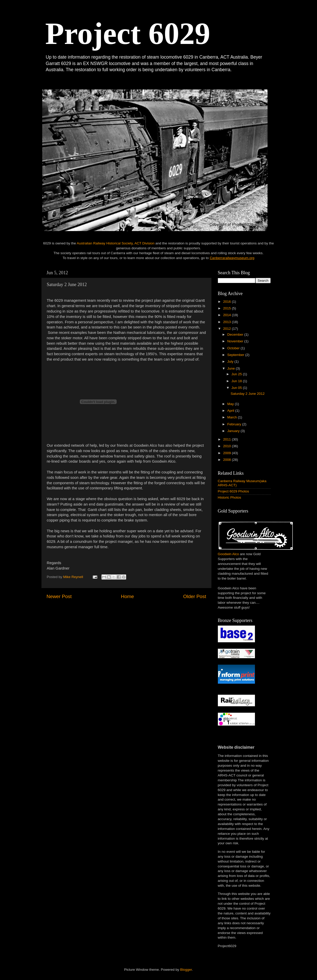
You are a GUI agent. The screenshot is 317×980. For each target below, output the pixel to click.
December (236, 335)
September (236, 355)
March (233, 417)
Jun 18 (237, 381)
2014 (227, 315)
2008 (227, 460)
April (231, 411)
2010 (227, 446)
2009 (227, 453)
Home (127, 596)
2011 (227, 439)
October (234, 348)
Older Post (195, 596)
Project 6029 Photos (234, 491)
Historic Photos (230, 497)
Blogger (186, 970)
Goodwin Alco (229, 554)
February (235, 424)
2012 (227, 329)
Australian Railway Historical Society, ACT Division (116, 243)
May (231, 404)
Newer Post (59, 596)
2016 (227, 302)
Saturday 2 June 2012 (247, 394)
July (231, 361)
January (234, 431)
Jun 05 (237, 388)
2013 (227, 322)
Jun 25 (237, 374)
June (232, 368)
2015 (227, 308)
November (236, 341)
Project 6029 (128, 34)
